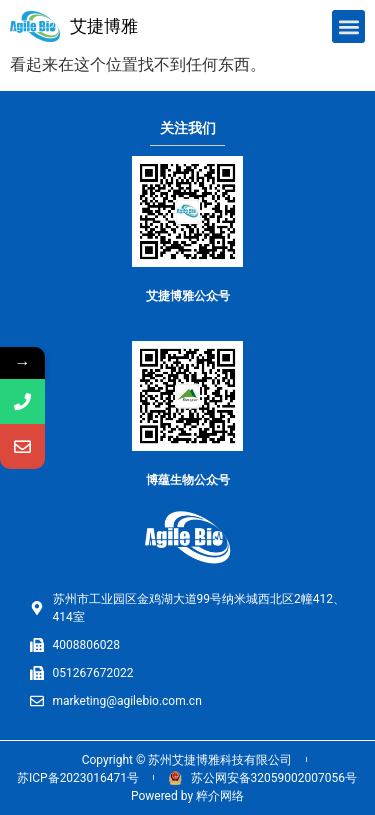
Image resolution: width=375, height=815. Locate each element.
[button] (348, 26)
